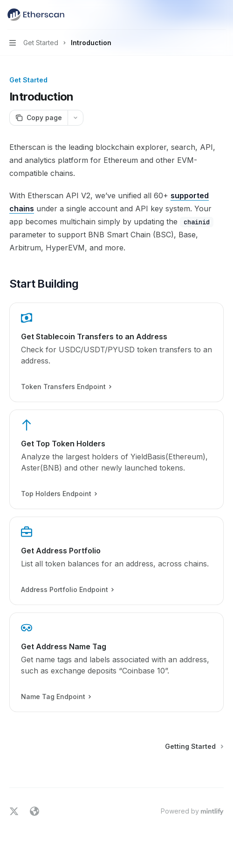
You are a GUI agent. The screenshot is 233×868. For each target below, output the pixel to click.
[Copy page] (38, 118)
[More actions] (221, 15)
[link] (116, 352)
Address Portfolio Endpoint (67, 590)
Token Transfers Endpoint (66, 387)
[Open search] (203, 15)
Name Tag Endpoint (56, 697)
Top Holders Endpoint (59, 494)
